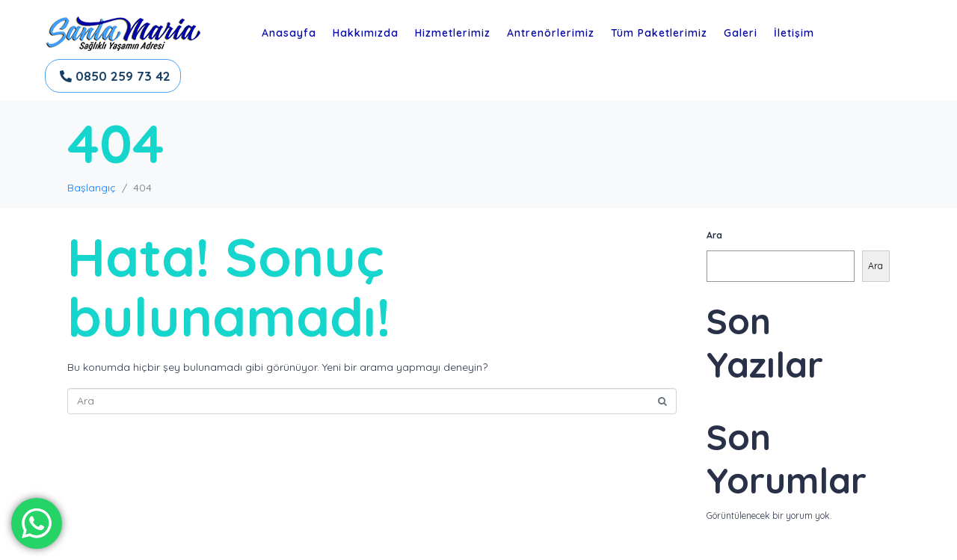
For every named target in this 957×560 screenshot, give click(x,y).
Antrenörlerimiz (551, 33)
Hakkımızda (366, 33)
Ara (714, 235)
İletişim (794, 33)
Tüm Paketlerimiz (659, 33)
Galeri (741, 33)
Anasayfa (289, 33)
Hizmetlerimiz (453, 33)
